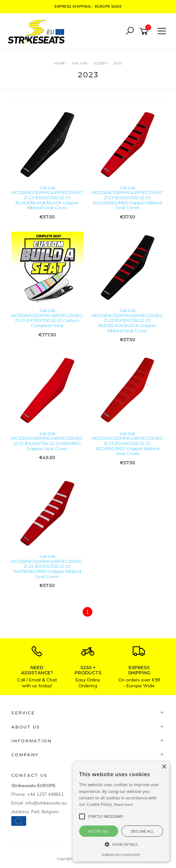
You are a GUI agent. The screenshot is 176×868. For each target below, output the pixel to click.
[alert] (121, 811)
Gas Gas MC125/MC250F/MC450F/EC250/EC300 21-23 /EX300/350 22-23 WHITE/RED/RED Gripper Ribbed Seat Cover (51, 566)
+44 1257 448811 (45, 794)
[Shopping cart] (145, 31)
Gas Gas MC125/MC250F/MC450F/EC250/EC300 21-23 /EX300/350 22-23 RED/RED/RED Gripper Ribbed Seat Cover (131, 443)
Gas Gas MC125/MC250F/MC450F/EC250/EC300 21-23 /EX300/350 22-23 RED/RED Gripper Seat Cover (51, 441)
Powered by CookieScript (121, 855)
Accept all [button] (99, 831)
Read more (124, 804)
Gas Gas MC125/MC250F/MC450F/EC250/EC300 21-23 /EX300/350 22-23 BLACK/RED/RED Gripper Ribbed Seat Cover (131, 198)
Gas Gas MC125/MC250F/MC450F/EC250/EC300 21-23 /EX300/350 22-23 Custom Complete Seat (51, 318)
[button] (121, 844)
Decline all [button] (142, 831)
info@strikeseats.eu (46, 803)
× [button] (164, 767)
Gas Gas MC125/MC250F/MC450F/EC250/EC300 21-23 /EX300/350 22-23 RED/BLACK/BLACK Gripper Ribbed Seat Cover (131, 320)
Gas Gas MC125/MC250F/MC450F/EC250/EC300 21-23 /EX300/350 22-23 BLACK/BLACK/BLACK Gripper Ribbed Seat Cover (51, 198)
